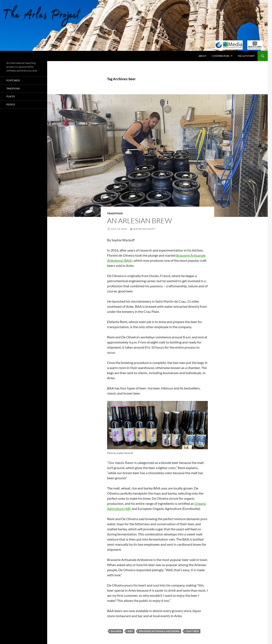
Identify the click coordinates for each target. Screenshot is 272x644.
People (11, 104)
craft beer (192, 631)
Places (11, 96)
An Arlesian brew (140, 221)
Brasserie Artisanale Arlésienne (159, 631)
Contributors (221, 56)
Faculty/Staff (246, 56)
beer (130, 631)
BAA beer (116, 631)
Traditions (115, 213)
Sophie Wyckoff (144, 229)
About (202, 56)
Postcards (13, 80)
